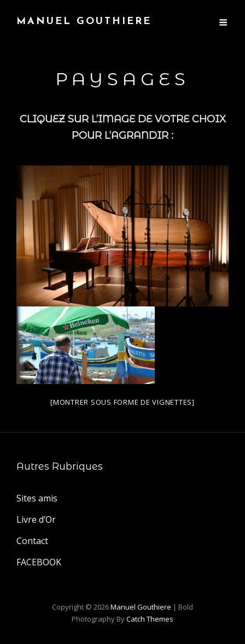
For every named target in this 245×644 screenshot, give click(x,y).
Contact (32, 541)
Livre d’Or (36, 519)
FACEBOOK (39, 562)
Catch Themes (150, 619)
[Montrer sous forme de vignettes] (122, 402)
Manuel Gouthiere (84, 22)
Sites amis (37, 498)
